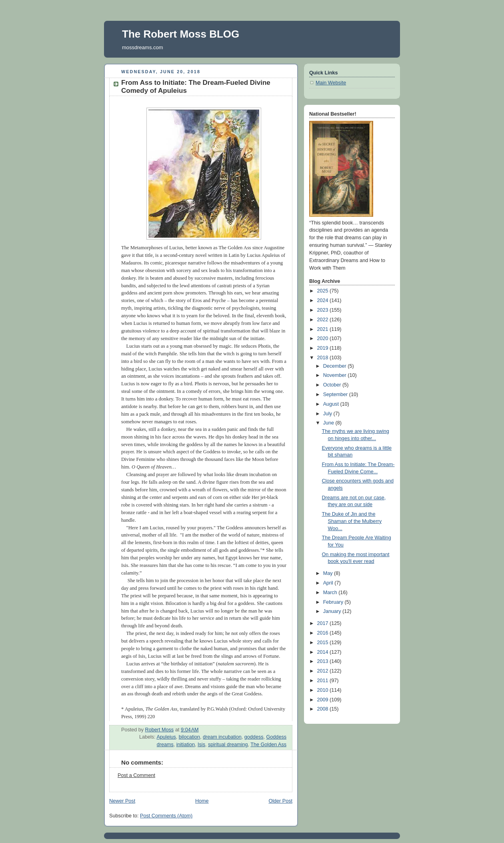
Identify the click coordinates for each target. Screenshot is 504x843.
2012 (324, 671)
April (329, 583)
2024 (324, 300)
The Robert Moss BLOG (181, 34)
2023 (324, 310)
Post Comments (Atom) (166, 816)
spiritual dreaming (228, 745)
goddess (254, 737)
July (328, 414)
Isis (201, 745)
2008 (324, 709)
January (333, 611)
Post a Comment (136, 775)
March (331, 593)
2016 (324, 633)
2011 (324, 681)
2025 (324, 291)
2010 (324, 690)
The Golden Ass (268, 745)
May (329, 573)
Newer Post (122, 801)
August (332, 404)
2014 (324, 652)
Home (202, 801)
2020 (324, 338)
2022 (324, 320)
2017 (324, 623)
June (329, 423)
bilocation (189, 737)
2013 (324, 661)
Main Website (331, 83)
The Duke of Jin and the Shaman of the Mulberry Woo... (352, 521)
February (334, 602)
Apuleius (166, 737)
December (336, 366)
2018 (324, 358)
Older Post (280, 801)
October (333, 385)
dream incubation (222, 737)
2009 (324, 700)
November (336, 375)
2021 (324, 329)
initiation (186, 745)
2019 (324, 348)
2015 (324, 643)
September (336, 394)
